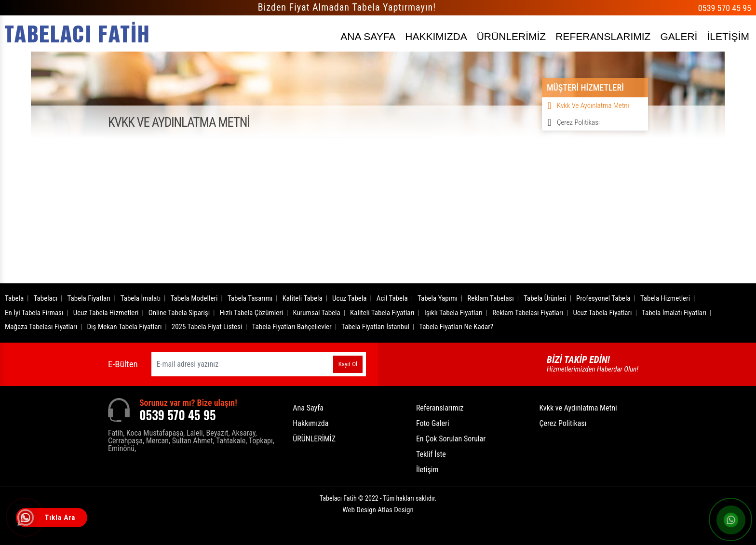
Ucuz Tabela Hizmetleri (106, 313)
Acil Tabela (392, 298)
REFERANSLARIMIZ (603, 36)
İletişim (427, 470)
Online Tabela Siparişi (179, 313)
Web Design (378, 510)
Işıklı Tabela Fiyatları (453, 313)
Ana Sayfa (308, 408)
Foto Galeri (433, 423)
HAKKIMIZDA (436, 36)
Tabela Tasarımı (250, 298)
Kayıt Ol (348, 364)
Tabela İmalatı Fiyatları (674, 313)
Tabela (14, 298)
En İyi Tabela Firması (34, 313)
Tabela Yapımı (438, 298)
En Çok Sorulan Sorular (451, 439)
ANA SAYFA (368, 36)
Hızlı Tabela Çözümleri (251, 313)
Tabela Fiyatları (89, 298)
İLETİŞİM (728, 36)
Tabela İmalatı (141, 298)
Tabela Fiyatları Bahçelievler (292, 327)
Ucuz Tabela (350, 298)
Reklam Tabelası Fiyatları (528, 313)
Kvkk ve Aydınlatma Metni (593, 106)
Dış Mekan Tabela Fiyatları (125, 327)
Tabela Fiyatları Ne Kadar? (456, 327)
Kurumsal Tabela (317, 313)
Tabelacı (46, 298)
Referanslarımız (440, 408)
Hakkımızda (310, 423)
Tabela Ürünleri (545, 298)
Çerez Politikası (578, 122)
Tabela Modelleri (194, 298)
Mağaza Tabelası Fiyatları (41, 327)
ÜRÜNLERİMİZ (512, 36)
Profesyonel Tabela (603, 298)
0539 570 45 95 (725, 8)
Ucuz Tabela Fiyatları (602, 313)
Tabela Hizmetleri (665, 298)
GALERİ (679, 36)
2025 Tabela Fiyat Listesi (207, 327)
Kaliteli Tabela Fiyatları (382, 313)
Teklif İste (431, 454)
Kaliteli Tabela (303, 298)
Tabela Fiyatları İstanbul (375, 327)
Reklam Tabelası (490, 298)
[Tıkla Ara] (27, 518)
